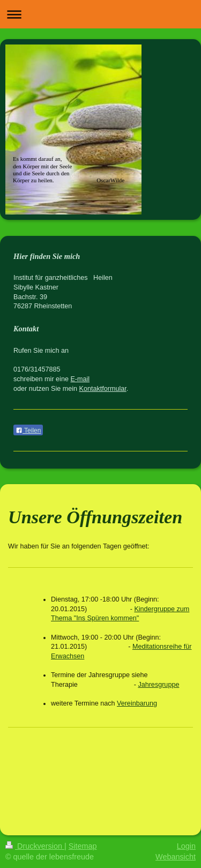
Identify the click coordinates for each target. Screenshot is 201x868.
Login (186, 846)
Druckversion (35, 846)
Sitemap (83, 846)
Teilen (28, 431)
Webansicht (176, 857)
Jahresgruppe (158, 685)
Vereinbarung (137, 703)
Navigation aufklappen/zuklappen (100, 14)
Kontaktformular (103, 389)
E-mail (80, 379)
